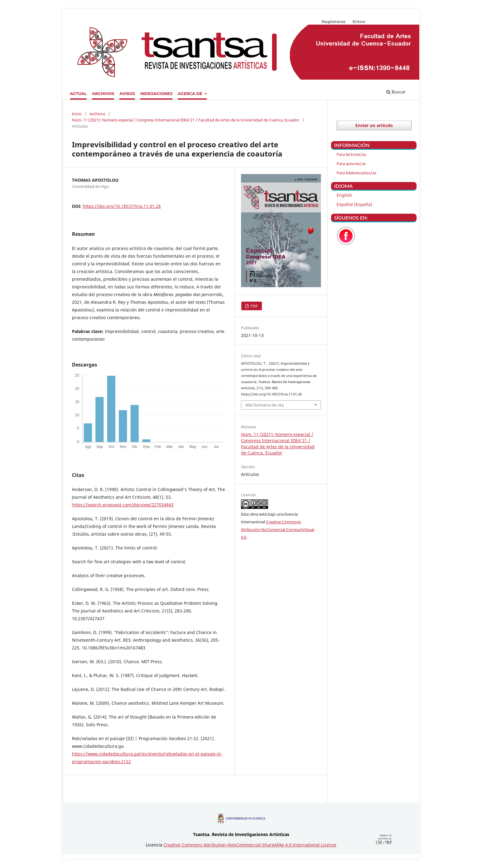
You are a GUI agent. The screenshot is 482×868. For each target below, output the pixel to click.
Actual (79, 93)
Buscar (396, 92)
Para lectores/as (351, 154)
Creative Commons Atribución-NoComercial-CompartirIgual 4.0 (278, 529)
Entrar (359, 22)
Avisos (127, 93)
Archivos (103, 93)
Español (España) (354, 204)
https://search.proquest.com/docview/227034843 (123, 505)
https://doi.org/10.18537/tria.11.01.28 (122, 206)
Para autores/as (351, 164)
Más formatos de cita (265, 405)
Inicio (77, 114)
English (344, 195)
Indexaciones (156, 93)
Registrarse (334, 22)
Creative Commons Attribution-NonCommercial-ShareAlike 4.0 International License (250, 845)
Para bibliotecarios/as (356, 173)
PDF (254, 306)
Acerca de (191, 93)
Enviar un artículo (374, 125)
